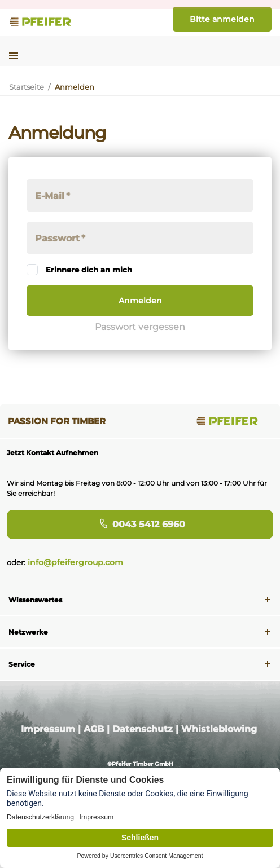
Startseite (27, 87)
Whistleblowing (219, 729)
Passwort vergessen (140, 327)
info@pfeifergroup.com (75, 562)
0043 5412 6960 (140, 524)
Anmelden (140, 301)
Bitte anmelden (222, 19)
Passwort (57, 238)
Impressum (48, 729)
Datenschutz (143, 729)
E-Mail (50, 196)
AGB (94, 729)
